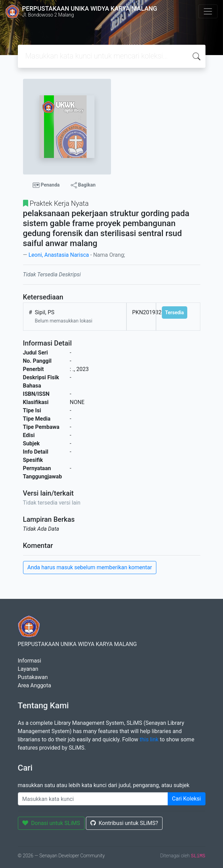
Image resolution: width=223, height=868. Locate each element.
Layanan (28, 669)
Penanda (46, 185)
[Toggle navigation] (208, 11)
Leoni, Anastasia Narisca (59, 255)
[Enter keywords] (93, 799)
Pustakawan (33, 677)
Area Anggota (35, 685)
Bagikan (83, 185)
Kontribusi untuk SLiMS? (124, 823)
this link (149, 739)
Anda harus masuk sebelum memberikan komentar (90, 567)
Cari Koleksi (187, 799)
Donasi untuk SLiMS (51, 823)
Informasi (30, 661)
